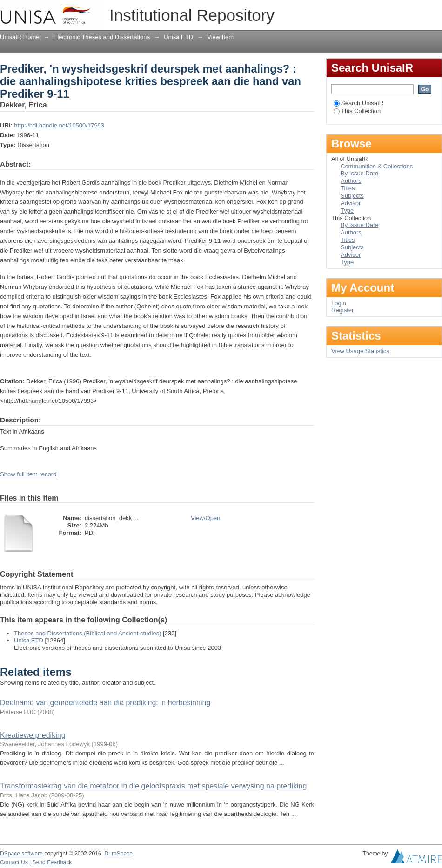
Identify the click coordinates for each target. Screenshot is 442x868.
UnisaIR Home (20, 37)
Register (342, 310)
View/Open (205, 518)
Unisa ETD (178, 37)
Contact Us (14, 862)
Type (347, 210)
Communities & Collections (377, 166)
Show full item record (28, 474)
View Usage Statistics (360, 351)
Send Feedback (52, 862)
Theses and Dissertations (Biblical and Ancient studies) (88, 633)
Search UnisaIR (358, 103)
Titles (348, 188)
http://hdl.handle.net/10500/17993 (59, 125)
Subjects (352, 196)
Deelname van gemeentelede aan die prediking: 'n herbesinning (105, 703)
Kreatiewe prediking (33, 735)
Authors (351, 181)
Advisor (351, 203)
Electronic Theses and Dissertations (102, 37)
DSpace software (21, 854)
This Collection (357, 111)
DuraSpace (118, 854)
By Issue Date (359, 173)
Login (435, 11)
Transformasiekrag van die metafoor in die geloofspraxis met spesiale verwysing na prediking (153, 786)
